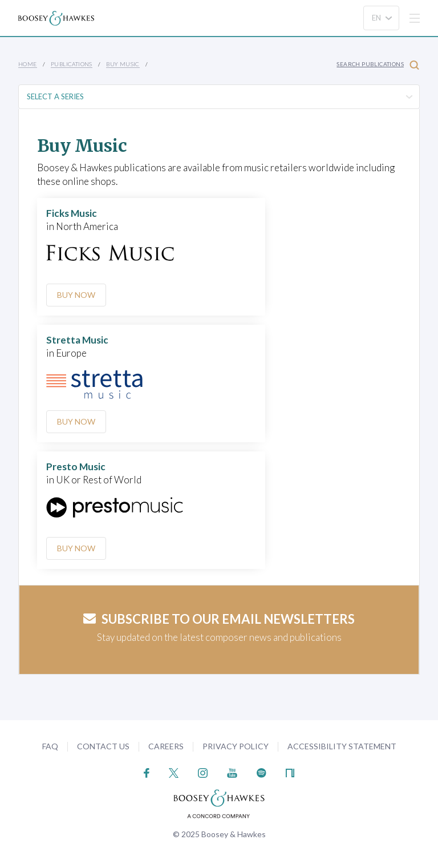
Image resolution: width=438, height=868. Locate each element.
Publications (72, 64)
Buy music (123, 64)
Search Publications (378, 65)
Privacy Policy (236, 746)
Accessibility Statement (342, 746)
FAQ (50, 746)
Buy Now (76, 295)
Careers (166, 746)
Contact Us (103, 746)
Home (28, 64)
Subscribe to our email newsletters (219, 619)
